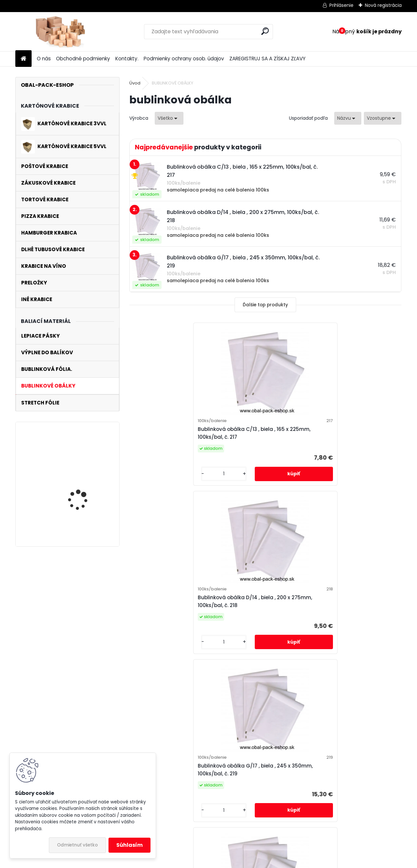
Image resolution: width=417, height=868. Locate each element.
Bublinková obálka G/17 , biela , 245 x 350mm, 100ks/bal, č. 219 (355, 437)
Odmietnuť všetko (77, 845)
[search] (265, 31)
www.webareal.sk (235, 861)
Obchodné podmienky (83, 59)
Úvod (135, 83)
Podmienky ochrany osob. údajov (184, 59)
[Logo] (60, 32)
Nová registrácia (383, 5)
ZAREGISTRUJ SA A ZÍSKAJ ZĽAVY (267, 59)
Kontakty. (127, 59)
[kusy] (151, 482)
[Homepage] (23, 59)
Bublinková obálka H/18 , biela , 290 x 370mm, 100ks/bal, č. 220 (219, 613)
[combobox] (348, 118)
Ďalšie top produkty (265, 305)
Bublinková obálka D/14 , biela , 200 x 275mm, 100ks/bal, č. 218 (265, 437)
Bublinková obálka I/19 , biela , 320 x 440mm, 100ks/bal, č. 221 (310, 613)
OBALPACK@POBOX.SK (169, 739)
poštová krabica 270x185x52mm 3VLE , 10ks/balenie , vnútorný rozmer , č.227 (85, 463)
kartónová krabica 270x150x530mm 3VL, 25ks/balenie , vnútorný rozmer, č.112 (85, 517)
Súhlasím (129, 845)
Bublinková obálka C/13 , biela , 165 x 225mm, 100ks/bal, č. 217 (174, 437)
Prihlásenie (341, 5)
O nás (44, 59)
